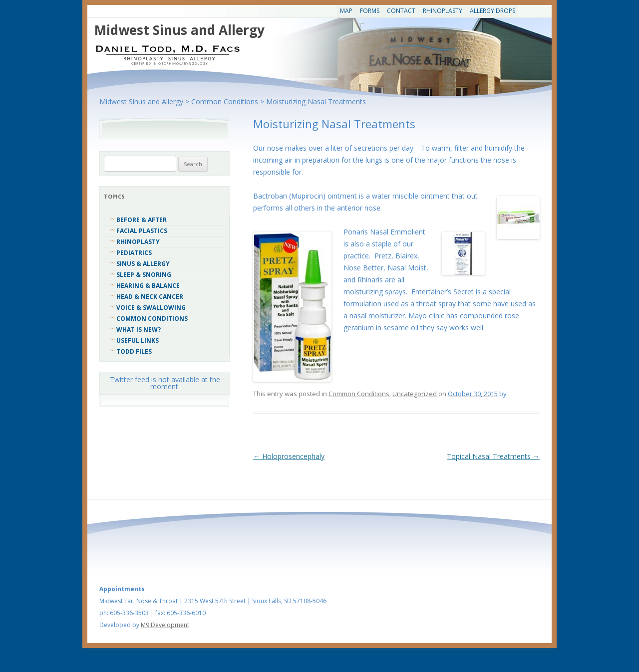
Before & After (142, 220)
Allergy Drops (492, 11)
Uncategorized (415, 394)
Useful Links (138, 340)
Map (346, 11)
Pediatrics (134, 253)
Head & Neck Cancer (150, 297)
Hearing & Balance (148, 286)
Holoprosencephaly (289, 456)
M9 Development (165, 625)
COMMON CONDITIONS (152, 319)
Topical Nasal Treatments (493, 456)
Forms (370, 11)
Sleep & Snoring (144, 275)
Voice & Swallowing (151, 308)
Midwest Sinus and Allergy (179, 30)
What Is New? (139, 330)
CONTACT (401, 11)
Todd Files (134, 351)
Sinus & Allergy (143, 264)
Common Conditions (359, 394)
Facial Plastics (142, 231)
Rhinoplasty (443, 11)
